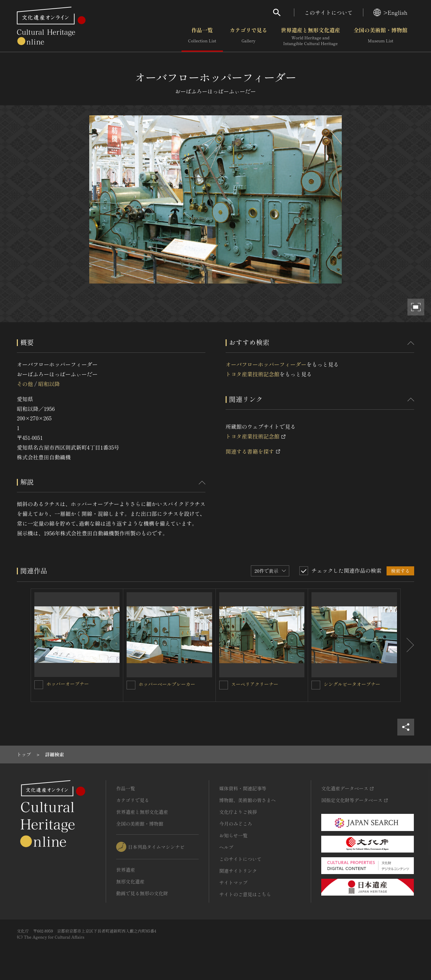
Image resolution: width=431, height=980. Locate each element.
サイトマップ (233, 882)
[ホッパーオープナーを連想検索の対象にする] (39, 685)
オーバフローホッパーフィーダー (266, 364)
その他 (25, 384)
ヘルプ (226, 847)
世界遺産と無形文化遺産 (310, 37)
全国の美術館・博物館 (380, 37)
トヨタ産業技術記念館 (253, 374)
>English (390, 12)
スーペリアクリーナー (255, 684)
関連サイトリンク (238, 871)
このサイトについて (329, 12)
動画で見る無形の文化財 (142, 893)
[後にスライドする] (407, 645)
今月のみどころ (236, 824)
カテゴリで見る (248, 37)
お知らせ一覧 (233, 835)
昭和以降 (49, 384)
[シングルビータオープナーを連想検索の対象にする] (316, 685)
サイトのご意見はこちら (245, 894)
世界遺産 (126, 870)
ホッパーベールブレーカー (167, 684)
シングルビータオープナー (352, 684)
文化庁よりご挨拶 (238, 812)
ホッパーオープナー (68, 684)
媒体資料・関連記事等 (243, 788)
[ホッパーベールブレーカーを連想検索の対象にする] (131, 685)
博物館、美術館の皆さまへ (247, 800)
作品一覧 (202, 37)
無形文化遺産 (130, 881)
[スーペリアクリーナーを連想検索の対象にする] (224, 685)
